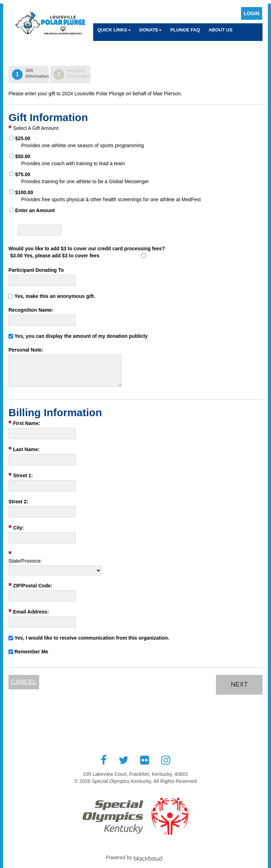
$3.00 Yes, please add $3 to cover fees (55, 256)
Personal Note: (26, 350)
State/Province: (25, 561)
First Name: (27, 423)
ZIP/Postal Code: (33, 586)
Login (252, 13)
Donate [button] (151, 30)
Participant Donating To (36, 270)
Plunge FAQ (185, 30)
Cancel (24, 682)
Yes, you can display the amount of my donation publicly (81, 336)
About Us (221, 30)
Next (239, 684)
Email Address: (31, 612)
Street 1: (23, 475)
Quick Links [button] (114, 30)
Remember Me (31, 652)
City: (19, 528)
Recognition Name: (31, 310)
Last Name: (26, 449)
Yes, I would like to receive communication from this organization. (92, 638)
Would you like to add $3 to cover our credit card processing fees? (87, 249)
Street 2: (18, 502)
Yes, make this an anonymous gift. (55, 296)
